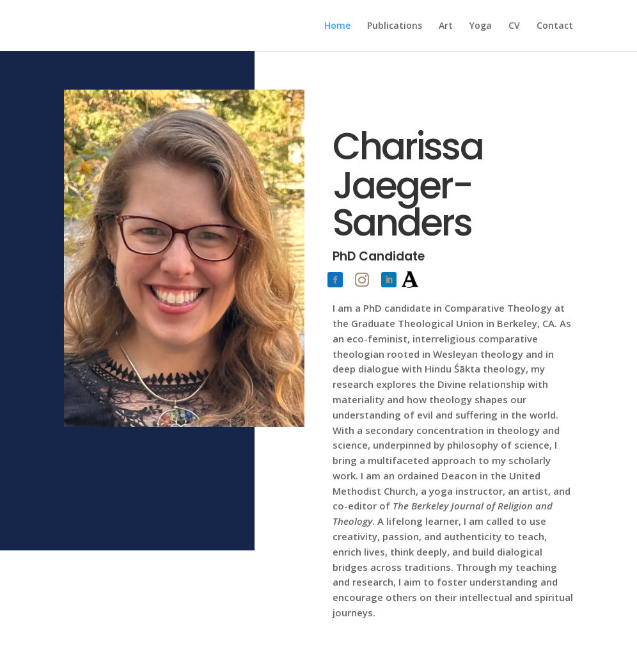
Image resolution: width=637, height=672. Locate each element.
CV (514, 26)
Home (337, 26)
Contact (555, 26)
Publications (395, 26)
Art (446, 26)
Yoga (481, 26)
